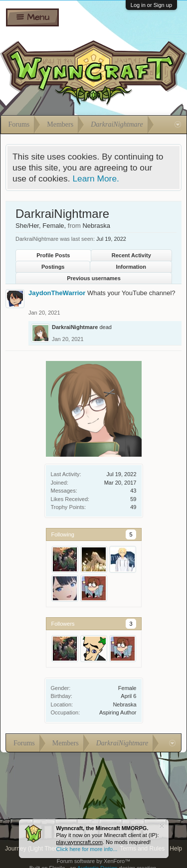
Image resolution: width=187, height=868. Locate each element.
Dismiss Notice (162, 826)
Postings (53, 267)
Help (176, 849)
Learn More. (95, 178)
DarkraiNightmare (75, 327)
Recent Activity (131, 255)
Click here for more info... (87, 849)
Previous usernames (94, 278)
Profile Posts (53, 255)
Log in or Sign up (151, 5)
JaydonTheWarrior (57, 293)
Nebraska (124, 704)
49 (133, 507)
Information (131, 267)
